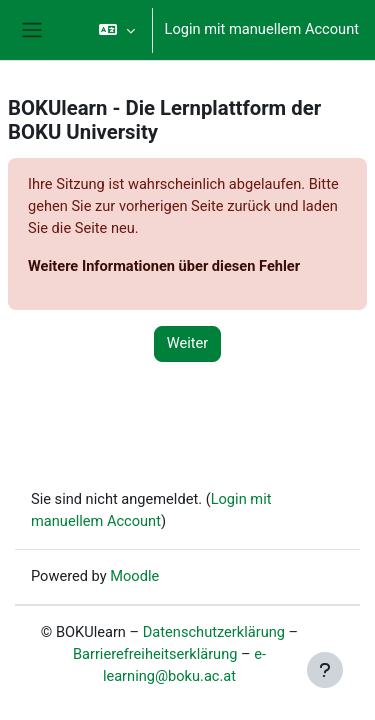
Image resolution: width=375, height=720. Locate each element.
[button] (116, 30)
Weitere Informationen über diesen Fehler (164, 266)
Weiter (188, 343)
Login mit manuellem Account (262, 29)
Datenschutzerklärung (214, 632)
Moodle (134, 576)
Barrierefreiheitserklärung (155, 654)
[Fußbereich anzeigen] (325, 670)
